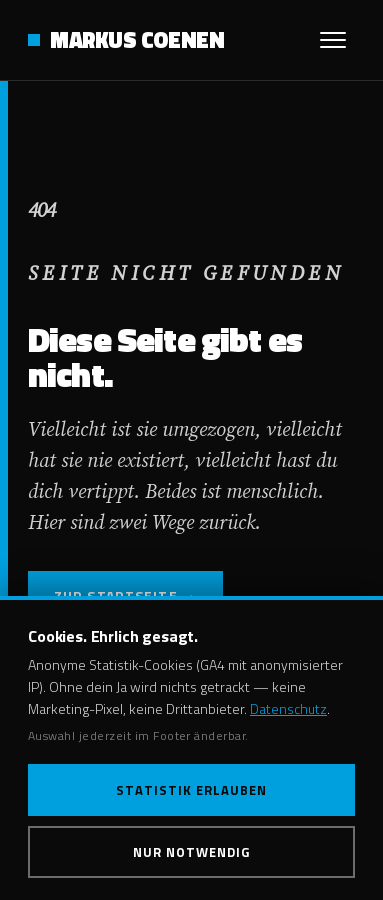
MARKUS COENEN (137, 40)
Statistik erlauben (192, 790)
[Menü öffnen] (333, 40)
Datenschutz (288, 708)
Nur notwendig (192, 852)
